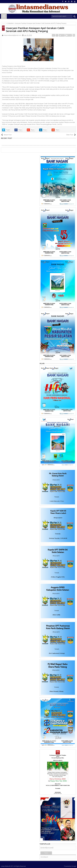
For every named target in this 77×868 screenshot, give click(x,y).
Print (62, 35)
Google (74, 866)
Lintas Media (5, 866)
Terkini (46, 853)
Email (69, 35)
